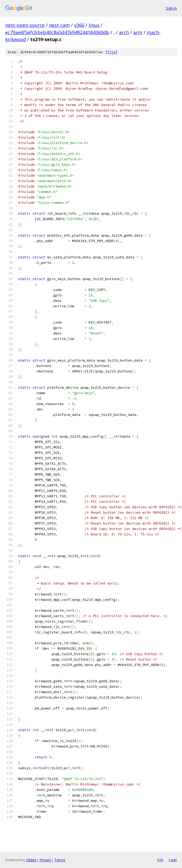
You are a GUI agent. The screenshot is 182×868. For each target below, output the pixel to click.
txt (160, 860)
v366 (79, 25)
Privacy (45, 860)
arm (138, 32)
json (173, 860)
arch (124, 32)
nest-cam (59, 25)
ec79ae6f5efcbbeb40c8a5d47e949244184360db (57, 32)
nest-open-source (25, 25)
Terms (60, 860)
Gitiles (31, 860)
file (111, 52)
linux (94, 25)
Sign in (171, 8)
